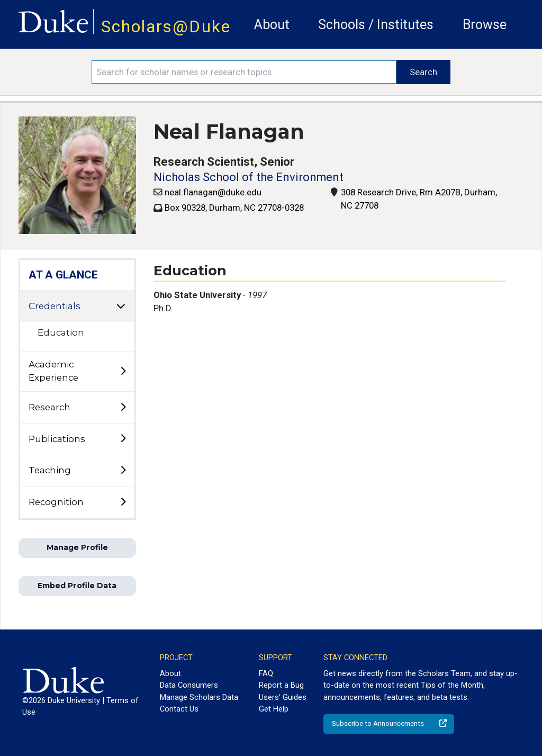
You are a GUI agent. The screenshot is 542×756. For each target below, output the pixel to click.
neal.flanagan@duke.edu (213, 192)
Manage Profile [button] (77, 547)
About (272, 25)
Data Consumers (189, 685)
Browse (485, 25)
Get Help (274, 709)
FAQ (266, 673)
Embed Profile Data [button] (77, 586)
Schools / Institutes (376, 25)
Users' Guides (283, 697)
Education (61, 332)
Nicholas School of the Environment (249, 177)
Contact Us (179, 709)
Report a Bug (281, 685)
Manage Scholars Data (199, 697)
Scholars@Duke (166, 27)
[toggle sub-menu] (123, 372)
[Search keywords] (244, 72)
